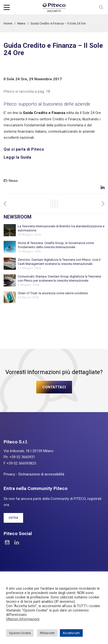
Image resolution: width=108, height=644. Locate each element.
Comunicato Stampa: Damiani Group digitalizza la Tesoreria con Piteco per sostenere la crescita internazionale (59, 278)
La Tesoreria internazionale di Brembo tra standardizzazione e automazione (61, 228)
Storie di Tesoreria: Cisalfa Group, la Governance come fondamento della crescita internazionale (56, 245)
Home (8, 23)
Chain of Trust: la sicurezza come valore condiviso (53, 293)
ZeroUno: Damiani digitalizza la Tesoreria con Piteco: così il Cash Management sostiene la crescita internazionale (59, 262)
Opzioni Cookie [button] (20, 633)
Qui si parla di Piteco (24, 149)
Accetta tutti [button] (71, 633)
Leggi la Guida (17, 157)
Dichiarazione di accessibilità (41, 474)
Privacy (9, 474)
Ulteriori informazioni (23, 619)
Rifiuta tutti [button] (47, 633)
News (21, 23)
